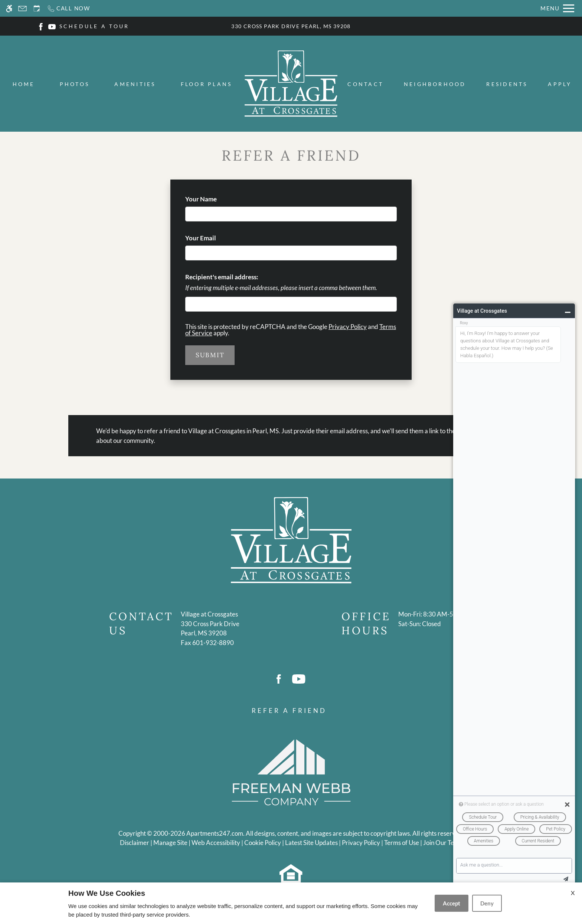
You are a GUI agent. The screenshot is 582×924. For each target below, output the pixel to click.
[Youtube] (52, 26)
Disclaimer (135, 843)
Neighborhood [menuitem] (435, 84)
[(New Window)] (210, 629)
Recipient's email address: (222, 277)
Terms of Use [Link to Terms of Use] (402, 843)
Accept (452, 903)
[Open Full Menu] (557, 8)
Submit (210, 355)
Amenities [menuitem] (135, 84)
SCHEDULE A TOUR (94, 26)
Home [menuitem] (24, 84)
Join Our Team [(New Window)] (443, 843)
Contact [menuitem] (365, 84)
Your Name (213, 199)
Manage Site (170, 843)
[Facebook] (41, 26)
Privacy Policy (348, 327)
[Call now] (68, 8)
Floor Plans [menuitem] (207, 84)
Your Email (213, 238)
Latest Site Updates (311, 843)
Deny (487, 903)
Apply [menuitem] (560, 84)
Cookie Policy (263, 843)
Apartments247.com (215, 833)
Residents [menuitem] (507, 84)
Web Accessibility (216, 843)
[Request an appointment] (37, 8)
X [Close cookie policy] (573, 893)
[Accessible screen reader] (9, 8)
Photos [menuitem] (75, 84)
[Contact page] (22, 8)
